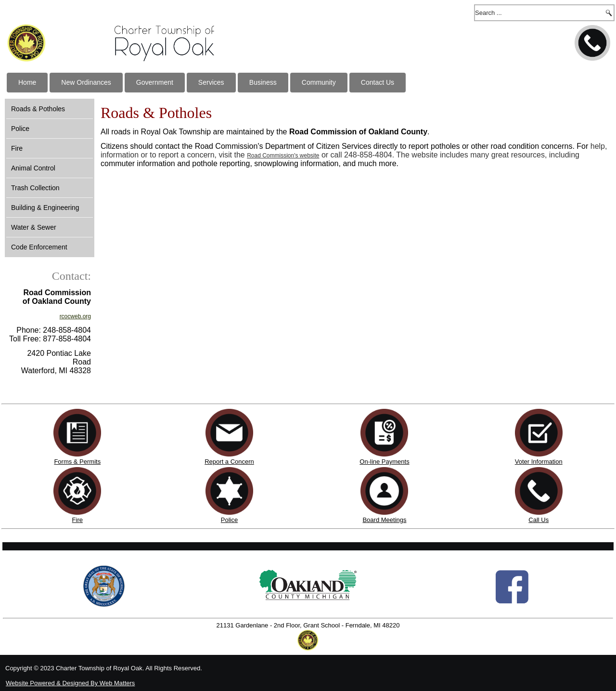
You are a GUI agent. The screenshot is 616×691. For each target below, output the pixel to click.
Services (211, 82)
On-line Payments (384, 462)
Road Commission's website (283, 156)
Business (263, 82)
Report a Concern (229, 458)
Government (155, 82)
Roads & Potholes (38, 109)
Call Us (539, 520)
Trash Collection (35, 188)
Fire (17, 148)
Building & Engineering (45, 208)
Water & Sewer (34, 227)
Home (27, 82)
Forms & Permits (77, 462)
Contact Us (378, 82)
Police (20, 129)
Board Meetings (384, 520)
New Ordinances (86, 82)
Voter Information (539, 462)
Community (319, 82)
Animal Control (33, 168)
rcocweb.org (75, 316)
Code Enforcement (39, 247)
